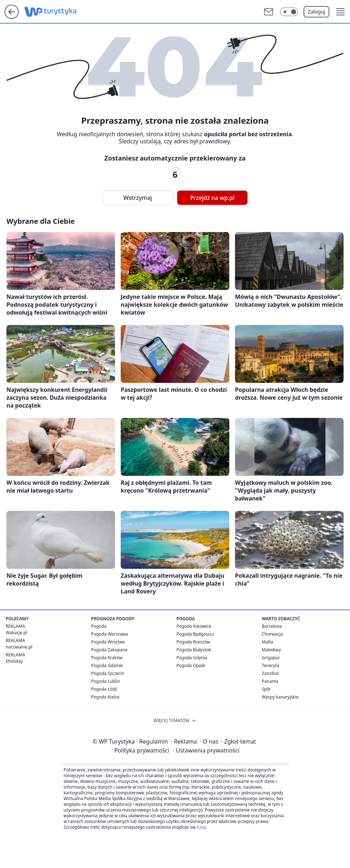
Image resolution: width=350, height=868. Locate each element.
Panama (270, 681)
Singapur (271, 658)
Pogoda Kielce (105, 697)
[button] (340, 12)
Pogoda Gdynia (192, 658)
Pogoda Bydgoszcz (195, 634)
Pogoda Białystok (194, 650)
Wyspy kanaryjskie (280, 697)
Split (266, 689)
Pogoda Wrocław (108, 642)
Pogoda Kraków (107, 658)
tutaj (201, 827)
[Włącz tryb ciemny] (289, 12)
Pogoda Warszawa (109, 634)
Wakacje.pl (16, 633)
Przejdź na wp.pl (212, 198)
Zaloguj (317, 12)
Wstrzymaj (137, 198)
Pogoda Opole (191, 665)
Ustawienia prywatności (206, 750)
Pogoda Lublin (106, 681)
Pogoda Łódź (104, 689)
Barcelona (272, 626)
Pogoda (99, 626)
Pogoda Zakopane (109, 650)
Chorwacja (272, 634)
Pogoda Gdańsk (107, 665)
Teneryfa (271, 665)
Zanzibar (271, 673)
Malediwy (271, 650)
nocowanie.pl (19, 647)
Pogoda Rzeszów (193, 642)
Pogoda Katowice (194, 626)
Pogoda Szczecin (108, 673)
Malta (267, 642)
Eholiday (14, 661)
